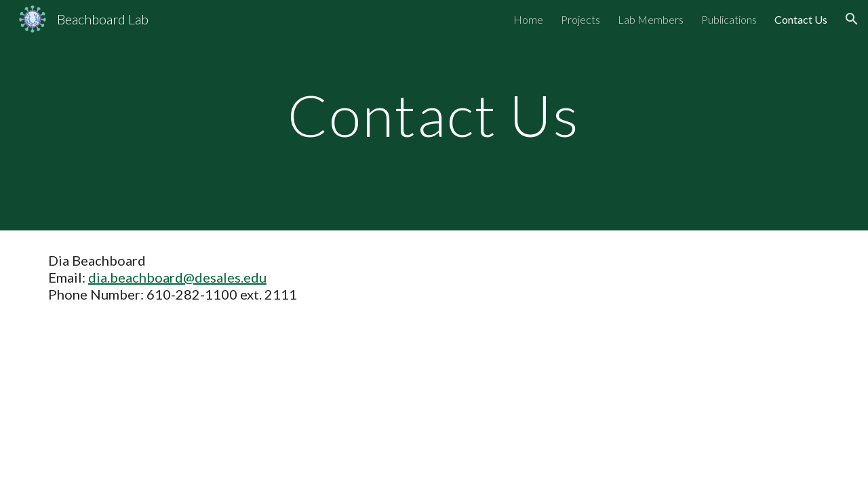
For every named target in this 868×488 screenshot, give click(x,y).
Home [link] (528, 19)
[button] (852, 19)
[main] (434, 115)
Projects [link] (580, 19)
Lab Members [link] (651, 19)
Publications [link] (729, 19)
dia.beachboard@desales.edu (177, 277)
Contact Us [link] (801, 19)
